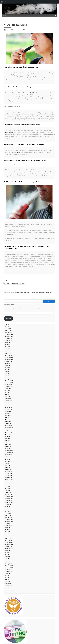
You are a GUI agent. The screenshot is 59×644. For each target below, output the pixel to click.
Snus (51, 292)
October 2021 (8, 431)
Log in (6, 2)
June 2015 (8, 577)
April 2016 (8, 558)
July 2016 (7, 552)
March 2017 (8, 537)
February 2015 (9, 585)
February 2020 (9, 469)
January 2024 (8, 379)
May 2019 (7, 487)
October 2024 (8, 362)
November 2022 (9, 406)
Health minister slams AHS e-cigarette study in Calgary (23, 182)
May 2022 (7, 417)
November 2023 (9, 383)
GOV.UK (31, 292)
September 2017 (9, 525)
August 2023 (8, 389)
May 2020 (7, 464)
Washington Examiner (8, 294)
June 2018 (8, 508)
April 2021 (8, 442)
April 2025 (8, 350)
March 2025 (8, 352)
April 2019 (8, 489)
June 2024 (8, 369)
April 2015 (8, 581)
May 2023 (7, 394)
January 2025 (8, 356)
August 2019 (8, 481)
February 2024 (9, 377)
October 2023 (8, 385)
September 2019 (9, 479)
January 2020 (8, 471)
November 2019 (9, 475)
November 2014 (9, 591)
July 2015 (7, 575)
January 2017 (8, 541)
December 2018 (9, 497)
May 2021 (7, 441)
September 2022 (9, 410)
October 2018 (8, 500)
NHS (34, 292)
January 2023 (8, 402)
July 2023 (7, 390)
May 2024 (7, 371)
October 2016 (8, 547)
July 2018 (7, 506)
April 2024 (8, 373)
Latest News (10, 22)
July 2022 (7, 414)
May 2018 (7, 510)
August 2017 (8, 527)
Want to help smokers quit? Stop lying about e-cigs (21, 67)
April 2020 (8, 466)
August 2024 (8, 365)
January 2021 (8, 448)
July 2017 (7, 529)
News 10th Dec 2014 (10, 289)
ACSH (11, 292)
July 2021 (7, 437)
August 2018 (8, 504)
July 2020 (7, 460)
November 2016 (9, 545)
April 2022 (8, 419)
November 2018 (9, 498)
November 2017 (9, 522)
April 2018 (8, 512)
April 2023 (8, 396)
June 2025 (8, 346)
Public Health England (40, 292)
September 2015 (9, 572)
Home (5, 22)
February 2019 (9, 493)
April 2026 (8, 327)
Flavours (21, 292)
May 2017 (7, 533)
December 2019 (9, 473)
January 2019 (8, 495)
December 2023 (9, 381)
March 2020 (8, 468)
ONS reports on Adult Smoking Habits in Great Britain (36, 93)
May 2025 (7, 348)
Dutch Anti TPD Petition (48, 289)
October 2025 (8, 338)
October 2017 (8, 523)
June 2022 (8, 416)
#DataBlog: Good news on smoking (17, 87)
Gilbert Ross (26, 292)
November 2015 (9, 568)
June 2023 (8, 392)
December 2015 (9, 566)
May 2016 (7, 556)
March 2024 (8, 375)
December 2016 (9, 543)
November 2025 (9, 337)
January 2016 (8, 564)
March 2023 (8, 398)
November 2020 (9, 452)
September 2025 (9, 340)
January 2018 (8, 518)
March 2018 (8, 514)
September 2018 (9, 502)
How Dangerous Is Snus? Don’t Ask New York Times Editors (24, 144)
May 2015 (7, 579)
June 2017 (8, 531)
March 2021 (8, 444)
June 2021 (8, 439)
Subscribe (8, 318)
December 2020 (9, 450)
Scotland (47, 292)
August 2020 (8, 458)
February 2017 (9, 539)
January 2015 (8, 587)
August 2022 (8, 412)
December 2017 (9, 520)
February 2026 (9, 331)
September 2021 (9, 433)
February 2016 (9, 562)
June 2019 (8, 485)
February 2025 (9, 354)
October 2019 (8, 477)
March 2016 (8, 560)
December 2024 (9, 358)
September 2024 (9, 364)
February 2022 (9, 423)
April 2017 (8, 535)
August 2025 (8, 342)
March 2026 (8, 329)
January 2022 (8, 425)
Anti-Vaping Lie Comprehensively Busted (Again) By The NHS (25, 160)
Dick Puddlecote (16, 292)
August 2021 (8, 435)
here (18, 152)
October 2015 (8, 570)
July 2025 (7, 344)
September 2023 (9, 387)
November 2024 (9, 360)
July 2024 (7, 367)
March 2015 (8, 583)
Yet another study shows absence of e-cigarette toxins (22, 125)
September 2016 (9, 549)
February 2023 (9, 400)
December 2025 (9, 335)
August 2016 (8, 550)
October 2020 (8, 454)
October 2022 (8, 408)
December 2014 (9, 589)
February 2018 (9, 516)
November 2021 (9, 429)
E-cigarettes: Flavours (12, 107)
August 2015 (8, 574)
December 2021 (9, 427)
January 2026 (8, 333)
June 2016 (8, 554)
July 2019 (7, 483)
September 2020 (9, 456)
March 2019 (8, 491)
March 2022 (8, 421)
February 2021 (9, 446)
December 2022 (9, 404)
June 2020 (8, 462)
